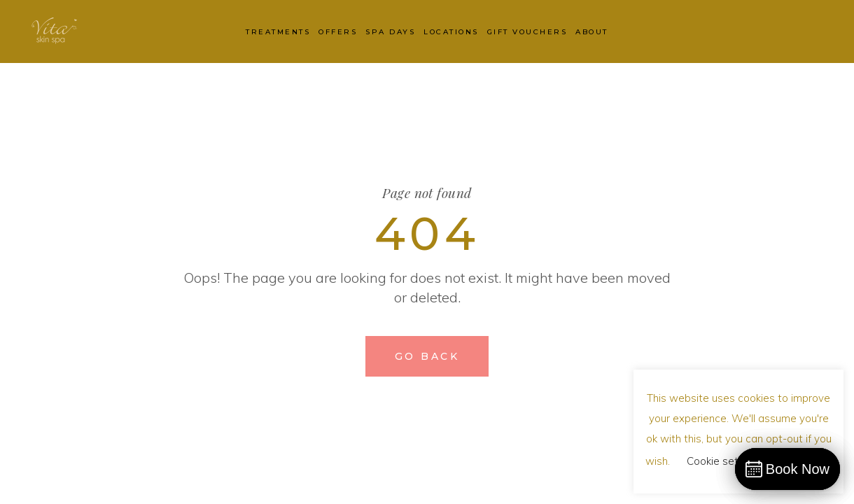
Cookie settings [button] (724, 461)
